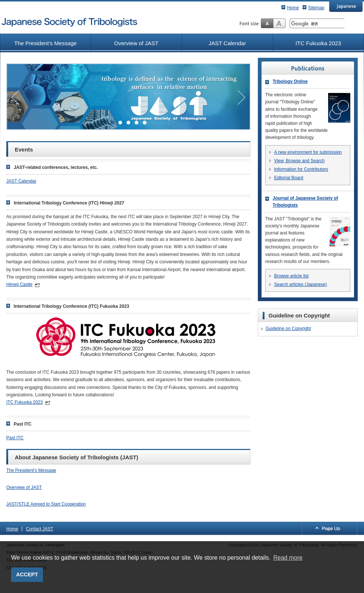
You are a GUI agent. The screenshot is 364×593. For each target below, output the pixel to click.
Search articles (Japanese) (301, 284)
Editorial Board (289, 178)
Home (293, 8)
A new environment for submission (308, 152)
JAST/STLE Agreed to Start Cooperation (46, 504)
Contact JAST (40, 529)
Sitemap (316, 8)
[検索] (317, 24)
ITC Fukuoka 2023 (318, 43)
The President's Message (46, 43)
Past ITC (15, 438)
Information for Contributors (301, 169)
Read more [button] (288, 558)
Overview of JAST (136, 43)
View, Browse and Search (299, 161)
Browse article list (291, 276)
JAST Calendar (227, 43)
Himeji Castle (19, 284)
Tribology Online (290, 81)
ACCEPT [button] (27, 574)
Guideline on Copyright (288, 329)
